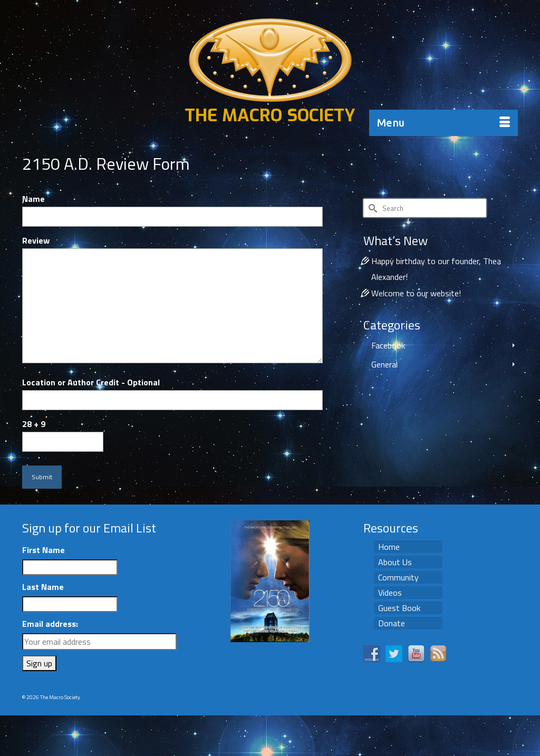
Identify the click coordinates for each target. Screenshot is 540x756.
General (384, 364)
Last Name (43, 587)
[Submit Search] (371, 208)
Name (33, 199)
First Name (44, 550)
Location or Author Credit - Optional (91, 382)
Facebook (388, 345)
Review (36, 240)
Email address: (50, 624)
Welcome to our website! (416, 293)
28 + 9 (34, 424)
